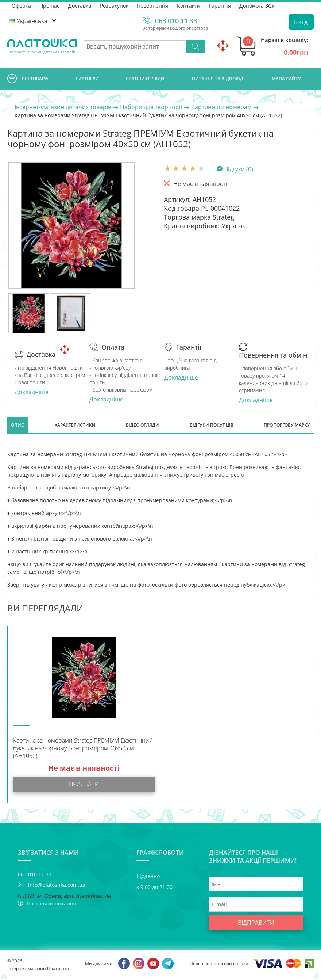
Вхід (301, 22)
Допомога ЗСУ (258, 5)
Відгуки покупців (212, 425)
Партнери (87, 79)
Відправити (256, 923)
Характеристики (75, 425)
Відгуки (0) (239, 169)
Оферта (21, 5)
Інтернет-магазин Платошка (38, 969)
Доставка (80, 5)
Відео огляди (142, 425)
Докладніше (32, 392)
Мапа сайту (286, 79)
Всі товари (28, 79)
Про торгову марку (287, 425)
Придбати (84, 785)
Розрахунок (115, 5)
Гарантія (221, 5)
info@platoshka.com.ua (57, 886)
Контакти (189, 5)
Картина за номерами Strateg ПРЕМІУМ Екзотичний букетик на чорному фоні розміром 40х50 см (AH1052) (83, 749)
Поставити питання (51, 904)
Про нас (50, 5)
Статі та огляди (145, 79)
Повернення (153, 5)
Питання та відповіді (218, 79)
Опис (18, 425)
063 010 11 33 (176, 21)
